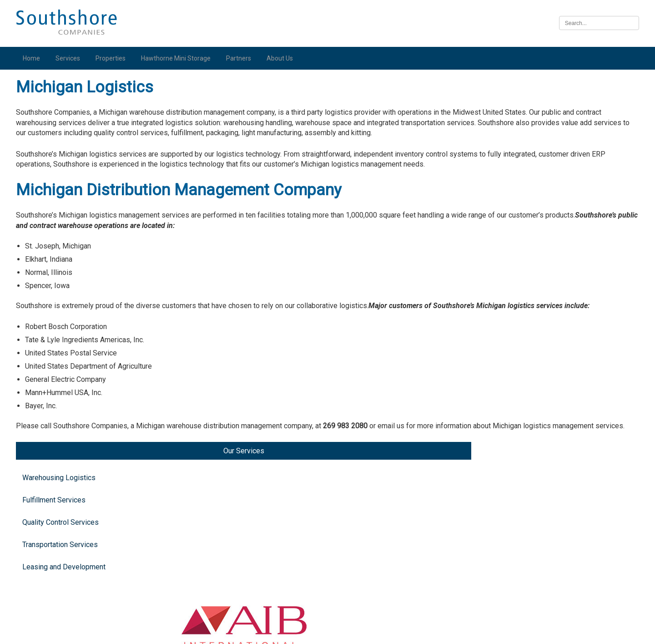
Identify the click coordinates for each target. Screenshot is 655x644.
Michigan (540, 184)
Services (71, 58)
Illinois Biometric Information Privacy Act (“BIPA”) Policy (327, 632)
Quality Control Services (64, 164)
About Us (283, 58)
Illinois (537, 417)
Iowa (534, 486)
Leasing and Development (68, 208)
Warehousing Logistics (63, 119)
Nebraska (541, 555)
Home (35, 58)
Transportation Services (64, 186)
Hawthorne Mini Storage (179, 58)
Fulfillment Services (58, 141)
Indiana (537, 305)
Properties (114, 58)
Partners (242, 58)
